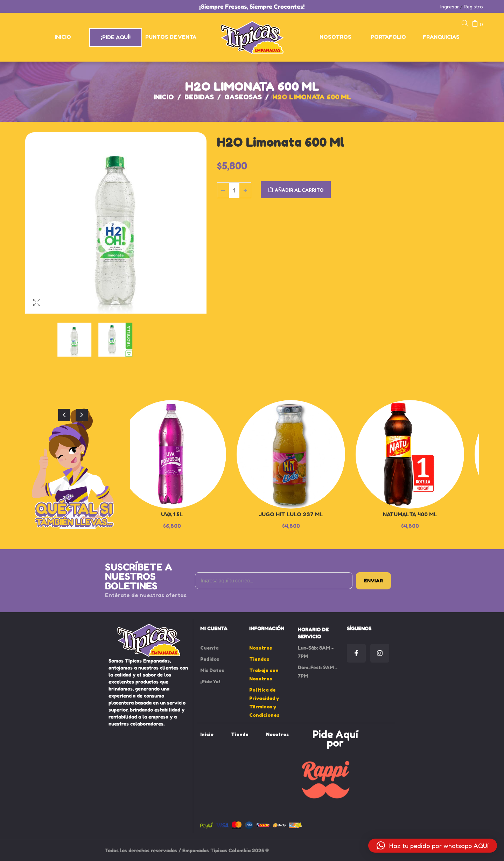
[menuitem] (63, 37)
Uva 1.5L (172, 514)
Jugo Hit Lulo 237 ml (291, 514)
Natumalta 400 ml (410, 514)
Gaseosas (243, 97)
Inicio (164, 97)
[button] (433, 846)
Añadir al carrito (299, 190)
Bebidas (199, 97)
